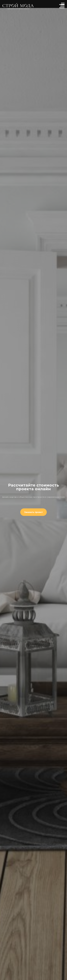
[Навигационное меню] (62, 6)
